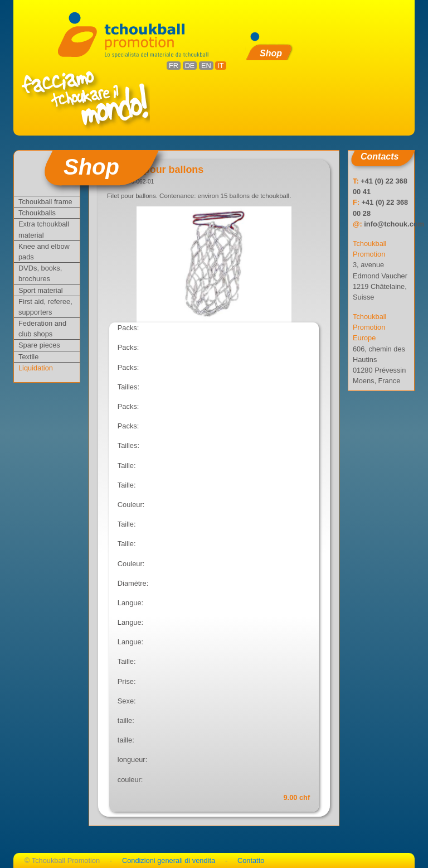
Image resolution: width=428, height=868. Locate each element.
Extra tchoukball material (44, 229)
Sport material (41, 290)
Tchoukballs (37, 213)
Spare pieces (39, 345)
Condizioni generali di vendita (169, 860)
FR (174, 66)
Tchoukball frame (45, 202)
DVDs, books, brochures (40, 273)
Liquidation (36, 368)
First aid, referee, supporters (45, 307)
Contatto (251, 860)
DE (190, 66)
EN (206, 66)
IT (220, 66)
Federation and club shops (42, 329)
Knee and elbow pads (44, 252)
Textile (28, 357)
